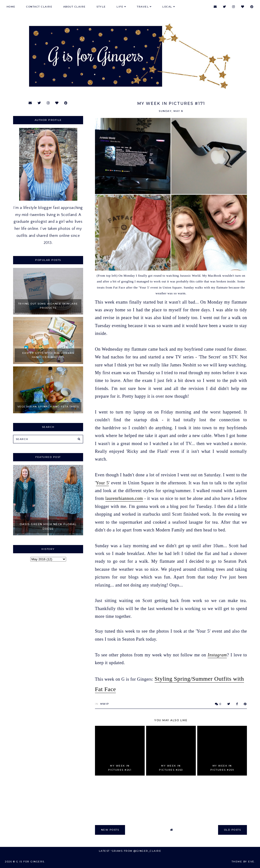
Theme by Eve (243, 862)
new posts (110, 830)
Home (11, 7)
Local (167, 7)
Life (120, 7)
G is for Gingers (30, 862)
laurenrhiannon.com (124, 498)
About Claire (75, 7)
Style (101, 7)
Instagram (217, 655)
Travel (143, 7)
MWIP (105, 704)
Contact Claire (39, 7)
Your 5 (102, 483)
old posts (233, 830)
